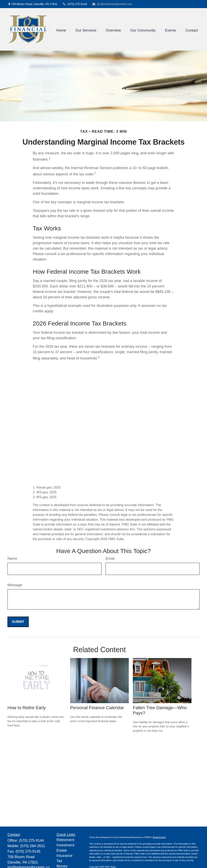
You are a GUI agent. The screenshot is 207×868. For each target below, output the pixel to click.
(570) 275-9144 (75, 4)
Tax (59, 861)
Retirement (65, 840)
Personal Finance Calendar (97, 708)
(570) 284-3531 (33, 846)
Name (12, 559)
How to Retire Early (27, 708)
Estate (62, 850)
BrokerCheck (159, 837)
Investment (65, 845)
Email (110, 559)
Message (15, 585)
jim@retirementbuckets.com (112, 4)
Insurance (65, 856)
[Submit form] (18, 622)
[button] (61, 30)
